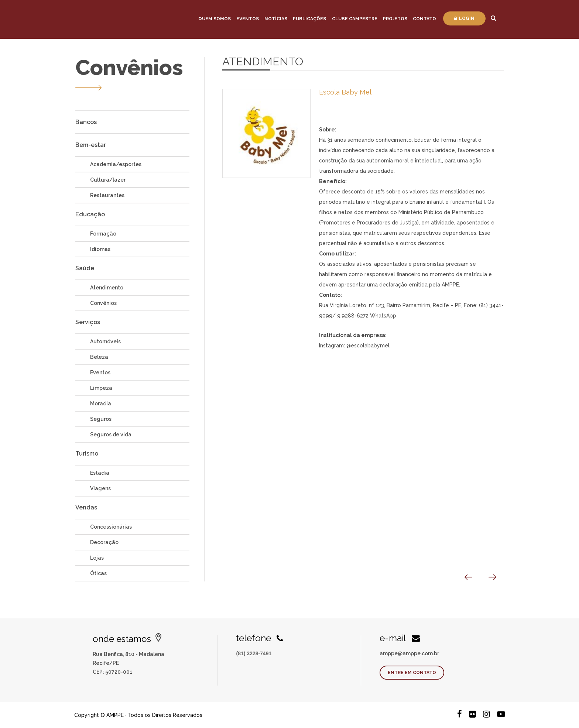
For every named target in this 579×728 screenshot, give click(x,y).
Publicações (309, 19)
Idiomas (100, 249)
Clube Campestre (355, 19)
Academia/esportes (116, 164)
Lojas (97, 558)
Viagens (100, 488)
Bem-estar (91, 145)
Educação (90, 214)
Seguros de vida (111, 435)
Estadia (100, 473)
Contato (424, 19)
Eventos (248, 19)
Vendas (86, 507)
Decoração (104, 542)
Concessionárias (111, 527)
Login (464, 18)
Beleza (99, 357)
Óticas (98, 573)
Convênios (103, 303)
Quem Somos (215, 19)
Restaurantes (107, 195)
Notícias (276, 19)
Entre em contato (412, 673)
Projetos (395, 19)
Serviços (88, 322)
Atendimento (107, 288)
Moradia (101, 404)
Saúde (85, 268)
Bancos (86, 122)
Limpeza (101, 388)
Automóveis (105, 341)
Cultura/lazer (108, 180)
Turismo (87, 454)
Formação (103, 234)
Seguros (101, 419)
